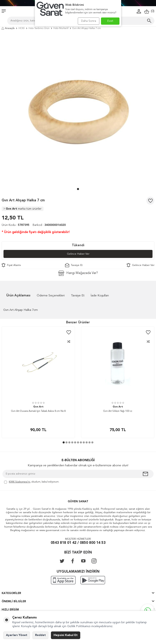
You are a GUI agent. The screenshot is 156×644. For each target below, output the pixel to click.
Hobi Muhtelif (61, 28)
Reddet (40, 635)
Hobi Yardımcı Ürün (39, 28)
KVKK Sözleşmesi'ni (19, 482)
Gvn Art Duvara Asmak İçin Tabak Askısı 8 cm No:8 (38, 411)
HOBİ (22, 28)
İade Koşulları (100, 296)
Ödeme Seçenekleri (51, 296)
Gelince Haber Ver (78, 254)
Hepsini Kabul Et (66, 635)
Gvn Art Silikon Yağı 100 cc (118, 411)
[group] (78, 110)
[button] (78, 189)
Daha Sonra (89, 21)
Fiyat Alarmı (11, 265)
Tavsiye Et (74, 265)
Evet (110, 21)
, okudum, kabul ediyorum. (32, 482)
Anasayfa (8, 28)
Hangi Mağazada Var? (78, 273)
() (149, 11)
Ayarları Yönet (17, 635)
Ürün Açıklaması (18, 296)
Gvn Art (23, 209)
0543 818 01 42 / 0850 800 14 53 (78, 543)
